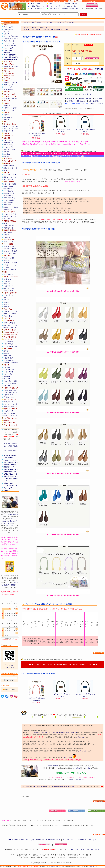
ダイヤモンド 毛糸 (9, 149)
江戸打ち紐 (7, 281)
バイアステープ (8, 286)
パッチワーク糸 (8, 242)
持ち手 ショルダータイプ (10, 416)
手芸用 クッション (9, 397)
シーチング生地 (8, 372)
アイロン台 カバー (9, 316)
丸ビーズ (6, 82)
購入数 (68, 58)
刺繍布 (6, 186)
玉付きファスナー (9, 260)
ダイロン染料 (8, 356)
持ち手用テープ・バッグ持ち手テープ (43, 30)
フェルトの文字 (8, 48)
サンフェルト (8, 32)
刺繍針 (10, 325)
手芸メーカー (36, 27)
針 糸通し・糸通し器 (10, 328)
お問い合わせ (8, 490)
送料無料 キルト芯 (9, 402)
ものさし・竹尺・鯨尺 (10, 251)
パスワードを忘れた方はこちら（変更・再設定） (85, 849)
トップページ (26, 27)
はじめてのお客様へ (37, 4)
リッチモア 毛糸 (8, 142)
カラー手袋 (7, 106)
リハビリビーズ (8, 89)
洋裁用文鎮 (7, 237)
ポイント (97, 8)
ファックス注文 (54, 9)
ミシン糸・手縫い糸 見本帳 (10, 346)
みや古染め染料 (8, 358)
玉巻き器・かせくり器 (10, 168)
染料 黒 (6, 351)
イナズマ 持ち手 (8, 411)
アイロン (6, 311)
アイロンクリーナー (10, 314)
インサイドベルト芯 (10, 253)
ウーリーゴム (8, 304)
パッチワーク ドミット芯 (10, 406)
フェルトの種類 (8, 29)
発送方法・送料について (11, 476)
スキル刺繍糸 (8, 205)
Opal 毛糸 (6, 156)
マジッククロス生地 (10, 383)
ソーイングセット (9, 246)
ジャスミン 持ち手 (9, 413)
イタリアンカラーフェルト (11, 46)
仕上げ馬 (6, 235)
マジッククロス (11, 526)
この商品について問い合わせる (76, 101)
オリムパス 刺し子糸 (10, 214)
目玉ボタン (7, 119)
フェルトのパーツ (9, 50)
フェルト (14, 519)
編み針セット (8, 170)
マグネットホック (9, 274)
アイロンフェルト (9, 41)
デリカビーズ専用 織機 (10, 99)
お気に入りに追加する (73, 94)
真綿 (10, 393)
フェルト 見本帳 (8, 27)
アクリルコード (8, 284)
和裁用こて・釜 (8, 228)
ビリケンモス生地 (9, 369)
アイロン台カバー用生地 (11, 381)
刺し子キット (8, 219)
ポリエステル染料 (9, 360)
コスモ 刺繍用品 (8, 196)
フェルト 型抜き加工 (10, 55)
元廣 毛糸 (6, 152)
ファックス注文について (11, 462)
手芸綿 (6, 390)
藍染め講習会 (14, 363)
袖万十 (10, 233)
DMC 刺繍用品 (8, 189)
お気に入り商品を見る (90, 94)
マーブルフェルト (9, 43)
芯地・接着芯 (8, 386)
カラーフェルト (8, 34)
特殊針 (5, 325)
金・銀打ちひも (8, 279)
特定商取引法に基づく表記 (70, 9)
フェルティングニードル (11, 66)
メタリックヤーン (9, 291)
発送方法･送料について (38, 9)
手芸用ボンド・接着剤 (10, 108)
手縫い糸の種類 (8, 344)
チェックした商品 (55, 6)
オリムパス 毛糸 (8, 147)
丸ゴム (11, 295)
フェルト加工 (8, 53)
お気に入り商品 (8, 458)
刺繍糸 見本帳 (8, 209)
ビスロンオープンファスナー (11, 267)
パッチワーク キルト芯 (10, 404)
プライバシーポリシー (69, 840)
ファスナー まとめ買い (10, 270)
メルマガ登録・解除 (10, 451)
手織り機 (12, 166)
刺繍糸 (4, 521)
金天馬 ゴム (7, 307)
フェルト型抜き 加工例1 (11, 57)
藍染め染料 (6, 363)
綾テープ (6, 288)
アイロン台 (14, 311)
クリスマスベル (14, 126)
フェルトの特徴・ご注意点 (11, 472)
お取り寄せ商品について (11, 469)
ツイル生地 (7, 376)
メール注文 (93, 104)
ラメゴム (6, 298)
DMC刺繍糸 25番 (9, 193)
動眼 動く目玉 (8, 117)
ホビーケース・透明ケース (11, 110)
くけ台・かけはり (9, 226)
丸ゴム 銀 (6, 302)
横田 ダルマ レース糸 (10, 177)
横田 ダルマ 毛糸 (9, 145)
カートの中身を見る (70, 6)
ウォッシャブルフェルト (11, 36)
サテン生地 (7, 379)
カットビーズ (14, 82)
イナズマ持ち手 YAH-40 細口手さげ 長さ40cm (63, 732)
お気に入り (53, 4)
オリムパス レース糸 (10, 175)
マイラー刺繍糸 (8, 202)
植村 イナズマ (46, 27)
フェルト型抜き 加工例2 (11, 59)
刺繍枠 (11, 186)
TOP (10, 840)
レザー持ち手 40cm (62, 30)
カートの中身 (98, 99)
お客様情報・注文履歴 (70, 4)
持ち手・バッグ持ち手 (40, 732)
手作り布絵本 (8, 514)
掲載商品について (9, 467)
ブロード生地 (8, 374)
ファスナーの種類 (9, 258)
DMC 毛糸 (7, 154)
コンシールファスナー (10, 263)
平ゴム (6, 295)
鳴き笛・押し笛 (8, 131)
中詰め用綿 (12, 390)
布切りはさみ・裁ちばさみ (11, 249)
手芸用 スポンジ (8, 395)
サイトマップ (8, 488)
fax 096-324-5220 (56, 867)
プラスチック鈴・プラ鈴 (11, 129)
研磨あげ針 (12, 323)
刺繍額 (14, 184)
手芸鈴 (6, 126)
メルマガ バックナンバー (10, 486)
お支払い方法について (37, 6)
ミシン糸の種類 (8, 342)
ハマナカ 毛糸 (8, 140)
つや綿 (6, 393)
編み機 (6, 166)
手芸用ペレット (8, 115)
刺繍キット (7, 184)
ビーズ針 (15, 325)
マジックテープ (8, 523)
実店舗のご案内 (8, 483)
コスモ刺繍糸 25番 (9, 198)
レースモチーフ (8, 179)
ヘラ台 (6, 223)
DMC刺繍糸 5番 (8, 191)
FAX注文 (100, 104)
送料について (71, 99)
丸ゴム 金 (6, 300)
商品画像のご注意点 (10, 465)
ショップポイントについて (11, 460)
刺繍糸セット (7, 207)
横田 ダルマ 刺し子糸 (10, 216)
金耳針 (6, 323)
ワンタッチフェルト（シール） (11, 39)
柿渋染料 (6, 353)
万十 (5, 233)
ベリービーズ (8, 87)
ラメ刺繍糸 (15, 207)
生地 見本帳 (7, 367)
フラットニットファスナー (11, 265)
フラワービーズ (8, 85)
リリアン (13, 288)
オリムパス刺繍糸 (9, 200)
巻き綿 (15, 393)
